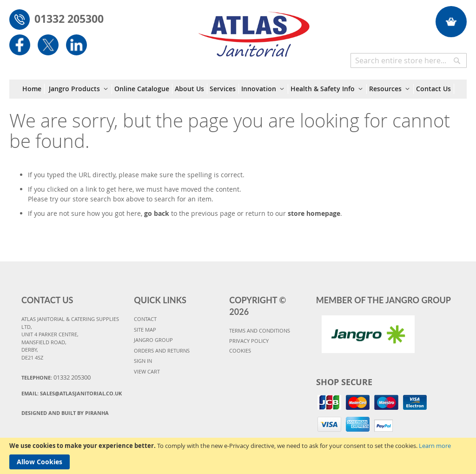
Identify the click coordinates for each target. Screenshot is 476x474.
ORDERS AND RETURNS (162, 350)
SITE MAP (145, 330)
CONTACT (145, 319)
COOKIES (240, 350)
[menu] (238, 89)
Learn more (435, 446)
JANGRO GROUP (153, 340)
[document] (238, 456)
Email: (72, 393)
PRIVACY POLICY (249, 341)
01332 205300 (69, 19)
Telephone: (56, 377)
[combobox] (409, 60)
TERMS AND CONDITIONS (260, 330)
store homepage (314, 213)
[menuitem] (33, 89)
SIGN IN (143, 361)
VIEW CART (147, 371)
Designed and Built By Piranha (65, 413)
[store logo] (254, 30)
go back (157, 213)
